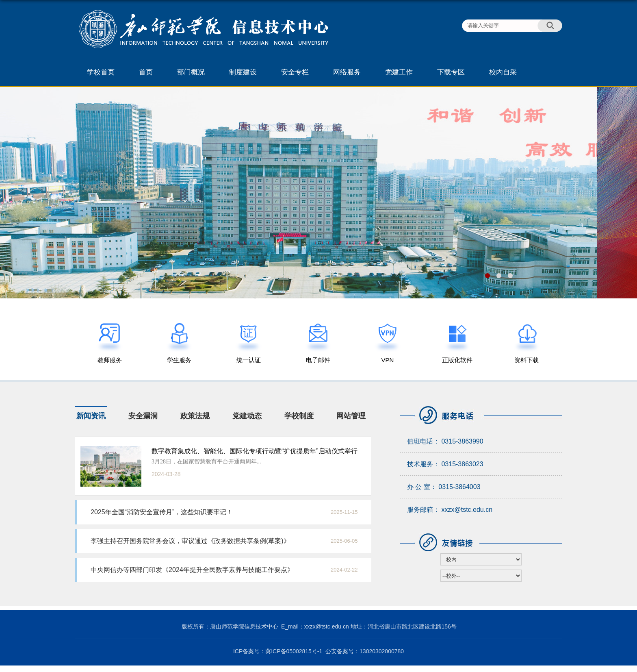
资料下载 (526, 360)
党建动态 (247, 416)
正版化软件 (457, 360)
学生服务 (179, 360)
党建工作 (399, 72)
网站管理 (351, 416)
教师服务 (110, 360)
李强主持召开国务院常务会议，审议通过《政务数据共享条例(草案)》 (190, 541)
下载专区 (451, 72)
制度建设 (243, 72)
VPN (388, 360)
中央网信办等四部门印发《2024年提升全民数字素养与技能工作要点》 (192, 570)
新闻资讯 (91, 416)
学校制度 (299, 416)
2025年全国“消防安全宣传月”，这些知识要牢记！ (162, 512)
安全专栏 (295, 72)
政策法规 (195, 416)
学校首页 (101, 72)
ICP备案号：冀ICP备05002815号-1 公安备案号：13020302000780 (318, 651)
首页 (146, 72)
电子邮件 (318, 360)
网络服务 (347, 72)
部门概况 (191, 72)
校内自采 (503, 72)
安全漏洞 (143, 416)
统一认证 (249, 360)
